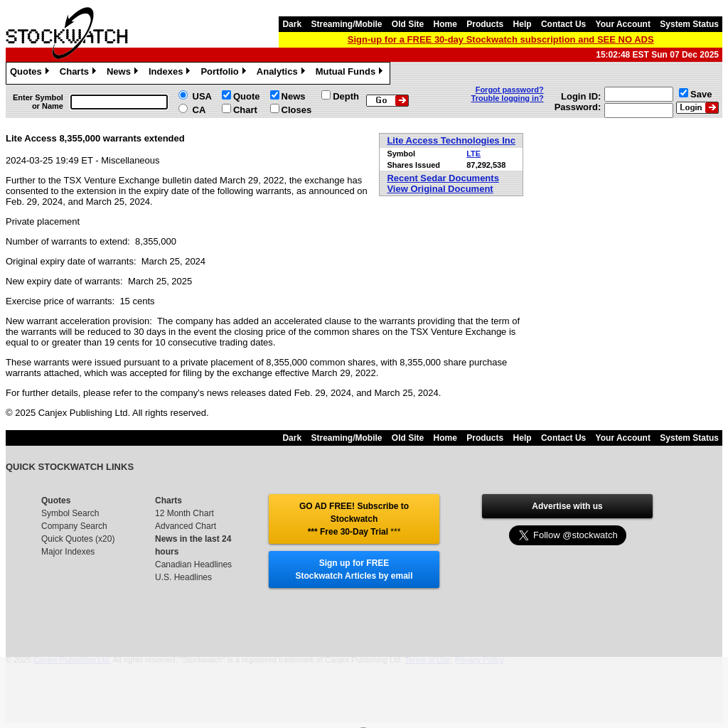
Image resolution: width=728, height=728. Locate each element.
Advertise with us (567, 506)
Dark (292, 24)
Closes (297, 110)
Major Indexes (68, 552)
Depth (346, 96)
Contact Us (563, 24)
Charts (80, 73)
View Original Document (440, 189)
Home (445, 24)
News (124, 73)
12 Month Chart (184, 513)
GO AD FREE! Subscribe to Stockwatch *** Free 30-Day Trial (354, 519)
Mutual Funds (351, 73)
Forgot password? (510, 90)
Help (523, 24)
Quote (247, 96)
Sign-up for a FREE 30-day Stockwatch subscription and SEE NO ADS (501, 39)
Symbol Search (70, 513)
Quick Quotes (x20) (78, 539)
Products (485, 24)
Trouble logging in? (508, 98)
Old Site (408, 24)
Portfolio (225, 73)
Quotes (31, 73)
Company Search (74, 526)
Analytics (283, 73)
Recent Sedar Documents (443, 178)
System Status (689, 24)
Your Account (623, 24)
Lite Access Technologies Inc (451, 140)
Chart (245, 110)
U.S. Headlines (183, 577)
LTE (473, 154)
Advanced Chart (186, 526)
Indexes (171, 73)
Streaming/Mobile (346, 24)
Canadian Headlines (193, 564)
